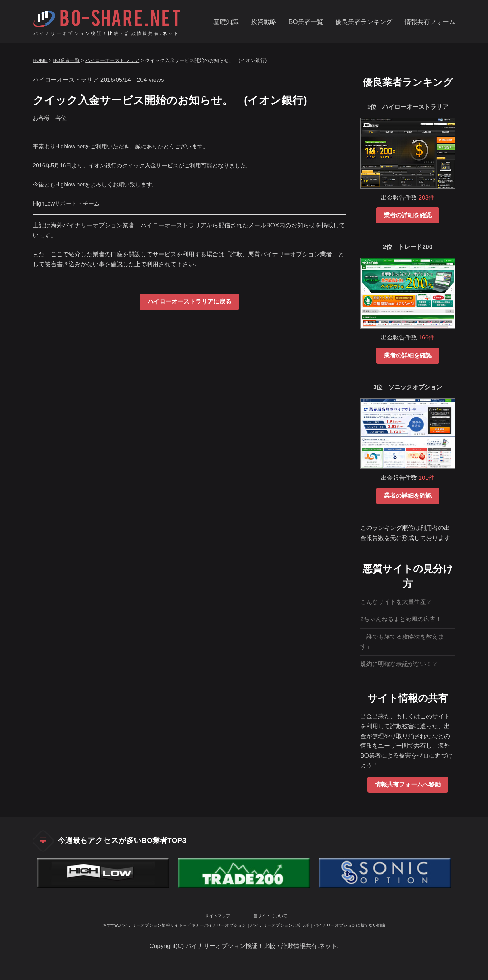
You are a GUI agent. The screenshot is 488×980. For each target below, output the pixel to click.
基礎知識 (226, 22)
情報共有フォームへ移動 (408, 784)
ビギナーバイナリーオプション (217, 925)
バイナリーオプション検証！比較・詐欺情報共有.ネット (107, 33)
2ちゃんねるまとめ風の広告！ (401, 619)
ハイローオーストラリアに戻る (189, 301)
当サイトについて (270, 916)
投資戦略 (264, 22)
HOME (40, 60)
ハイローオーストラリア (112, 60)
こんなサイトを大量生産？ (396, 602)
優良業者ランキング (364, 22)
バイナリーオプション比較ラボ (280, 925)
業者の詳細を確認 (408, 215)
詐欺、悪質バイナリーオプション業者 (281, 254)
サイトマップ (218, 916)
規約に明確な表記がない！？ (399, 664)
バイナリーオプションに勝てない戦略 (350, 925)
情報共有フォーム (430, 22)
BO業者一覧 (306, 22)
